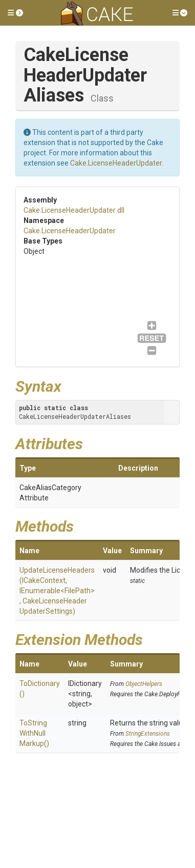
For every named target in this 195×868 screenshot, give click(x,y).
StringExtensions (148, 734)
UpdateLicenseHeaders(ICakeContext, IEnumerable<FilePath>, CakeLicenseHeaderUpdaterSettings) (57, 591)
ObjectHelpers (144, 684)
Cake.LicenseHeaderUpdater (116, 163)
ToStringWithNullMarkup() (34, 733)
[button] (15, 13)
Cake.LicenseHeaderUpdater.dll (74, 210)
